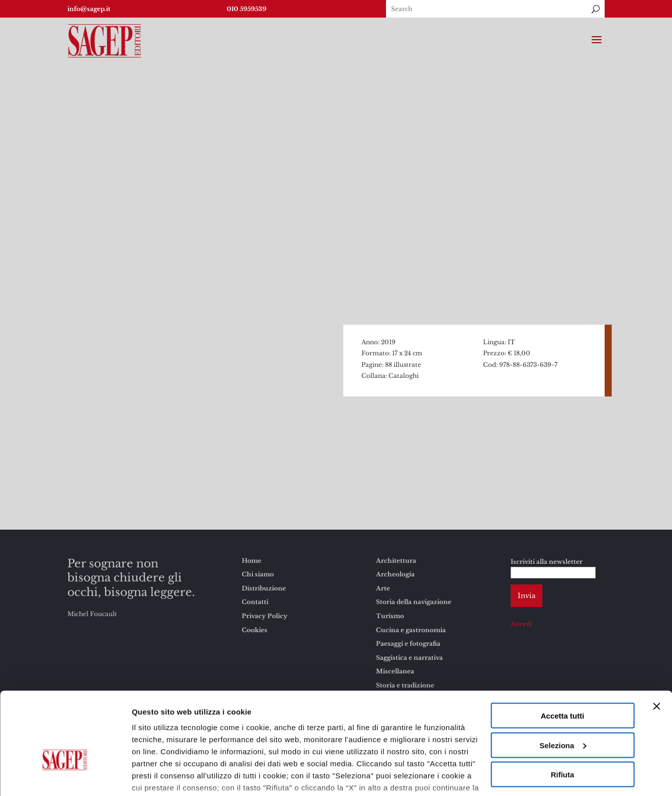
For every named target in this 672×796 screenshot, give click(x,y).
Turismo (390, 616)
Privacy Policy (265, 616)
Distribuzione (264, 588)
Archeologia (395, 574)
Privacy (374, 750)
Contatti (255, 602)
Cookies (335, 750)
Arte (383, 588)
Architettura (396, 561)
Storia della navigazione (414, 602)
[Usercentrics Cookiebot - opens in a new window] (65, 776)
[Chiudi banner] (656, 644)
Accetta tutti (563, 654)
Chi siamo (258, 574)
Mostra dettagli (159, 776)
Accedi (521, 624)
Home (252, 561)
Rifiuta (563, 712)
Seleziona (563, 683)
